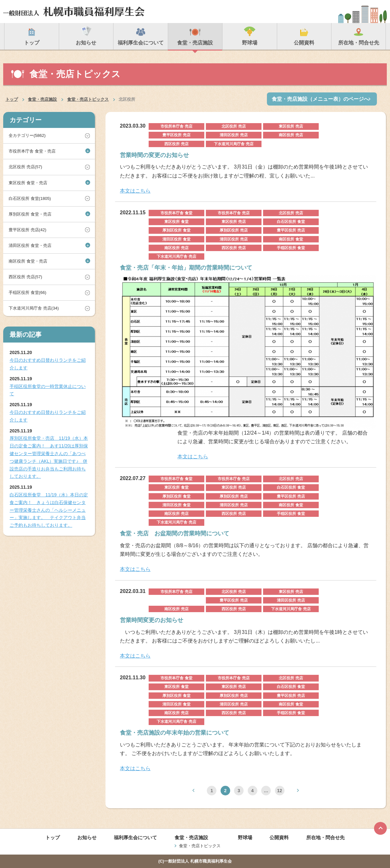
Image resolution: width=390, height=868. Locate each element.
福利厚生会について (135, 837)
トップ (12, 99)
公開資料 (279, 837)
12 (280, 791)
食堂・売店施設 (42, 99)
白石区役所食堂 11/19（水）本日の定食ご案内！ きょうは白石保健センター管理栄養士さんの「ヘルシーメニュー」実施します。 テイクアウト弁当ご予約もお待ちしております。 (49, 510)
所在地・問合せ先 (325, 837)
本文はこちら (135, 191)
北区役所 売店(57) (25, 167)
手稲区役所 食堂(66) (27, 292)
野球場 (245, 837)
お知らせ (87, 837)
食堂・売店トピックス (88, 99)
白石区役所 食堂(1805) (30, 198)
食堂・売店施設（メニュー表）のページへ (320, 99)
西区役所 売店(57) (25, 277)
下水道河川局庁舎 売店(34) (34, 308)
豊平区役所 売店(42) (27, 230)
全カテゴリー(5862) (27, 135)
